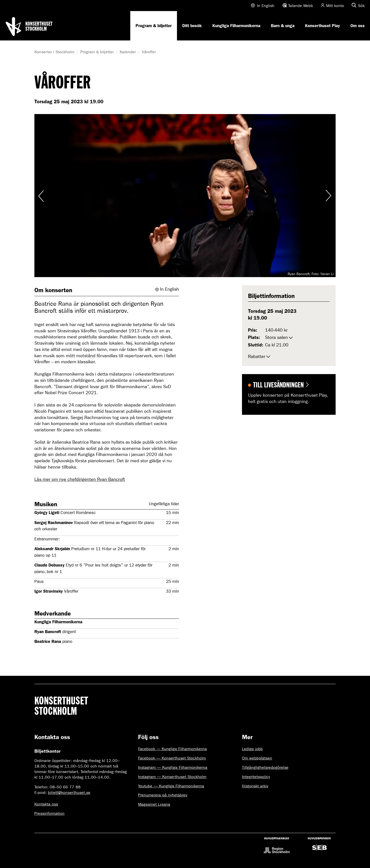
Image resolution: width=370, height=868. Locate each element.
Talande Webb (301, 6)
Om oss (358, 26)
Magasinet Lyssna (154, 804)
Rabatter (257, 357)
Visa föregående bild (42, 195)
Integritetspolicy (256, 777)
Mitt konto (335, 6)
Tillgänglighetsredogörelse (265, 767)
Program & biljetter (154, 26)
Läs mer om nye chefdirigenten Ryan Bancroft (80, 479)
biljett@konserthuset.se (69, 793)
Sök (361, 6)
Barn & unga (283, 26)
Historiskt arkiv (255, 786)
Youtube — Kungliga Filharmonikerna (171, 786)
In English (266, 6)
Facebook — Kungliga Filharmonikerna (172, 749)
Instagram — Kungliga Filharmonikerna (173, 767)
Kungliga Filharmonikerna (236, 26)
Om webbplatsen (257, 758)
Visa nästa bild (328, 195)
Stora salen (276, 338)
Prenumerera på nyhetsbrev (163, 795)
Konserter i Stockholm (54, 52)
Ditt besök (192, 26)
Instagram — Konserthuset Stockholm (172, 777)
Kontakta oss (46, 804)
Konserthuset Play (322, 26)
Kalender (128, 52)
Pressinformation (49, 813)
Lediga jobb (252, 749)
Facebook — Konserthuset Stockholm (172, 758)
